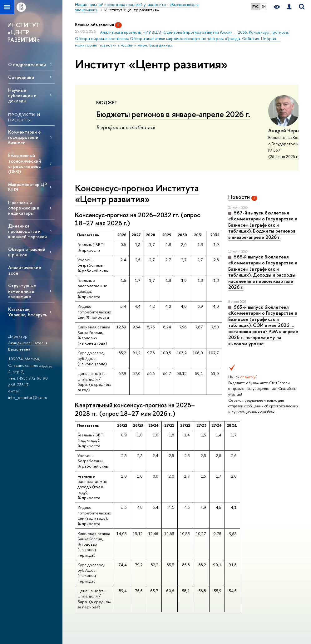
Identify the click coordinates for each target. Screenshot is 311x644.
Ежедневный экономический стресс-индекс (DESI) (25, 163)
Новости (239, 197)
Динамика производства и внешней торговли (27, 231)
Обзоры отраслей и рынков (27, 252)
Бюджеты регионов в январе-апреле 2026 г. (173, 114)
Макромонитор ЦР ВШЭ (27, 187)
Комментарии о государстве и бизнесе (24, 137)
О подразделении (27, 64)
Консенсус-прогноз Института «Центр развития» (137, 194)
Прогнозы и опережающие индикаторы (24, 208)
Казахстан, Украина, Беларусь (28, 312)
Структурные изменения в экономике (22, 291)
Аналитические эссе (25, 270)
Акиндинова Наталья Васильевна (28, 346)
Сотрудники (21, 77)
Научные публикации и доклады (22, 95)
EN (264, 7)
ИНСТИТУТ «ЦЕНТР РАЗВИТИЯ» (24, 32)
